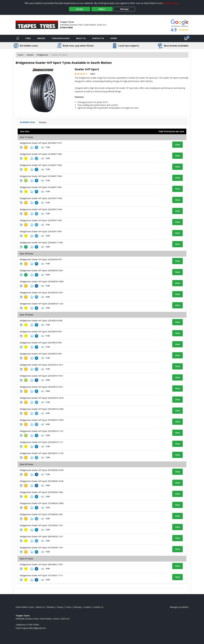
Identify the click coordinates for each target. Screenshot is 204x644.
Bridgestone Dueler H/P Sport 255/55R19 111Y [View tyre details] (41, 442)
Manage (124, 9)
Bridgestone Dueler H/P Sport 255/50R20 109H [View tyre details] (41, 492)
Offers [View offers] (114, 38)
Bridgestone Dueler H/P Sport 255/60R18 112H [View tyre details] (41, 304)
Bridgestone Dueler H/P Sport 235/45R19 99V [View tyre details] (41, 343)
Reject (102, 9)
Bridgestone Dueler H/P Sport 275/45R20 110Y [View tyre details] (41, 525)
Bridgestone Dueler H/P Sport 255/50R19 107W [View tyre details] (42, 420)
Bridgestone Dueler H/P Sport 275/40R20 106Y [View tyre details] (41, 514)
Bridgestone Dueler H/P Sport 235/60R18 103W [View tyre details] (42, 282)
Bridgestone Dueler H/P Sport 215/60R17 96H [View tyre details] (41, 154)
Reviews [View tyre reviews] (43, 122)
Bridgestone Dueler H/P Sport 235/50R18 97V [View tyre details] (41, 259)
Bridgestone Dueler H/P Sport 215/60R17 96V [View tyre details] (41, 187)
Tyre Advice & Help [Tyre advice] (61, 38)
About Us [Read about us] (40, 607)
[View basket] (186, 38)
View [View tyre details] (178, 145)
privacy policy (171, 3)
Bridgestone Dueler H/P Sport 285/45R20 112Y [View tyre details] (41, 536)
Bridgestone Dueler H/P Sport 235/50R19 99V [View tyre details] (41, 354)
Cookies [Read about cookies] (87, 607)
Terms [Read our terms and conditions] (68, 607)
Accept (80, 9)
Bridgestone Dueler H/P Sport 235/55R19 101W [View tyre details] (42, 398)
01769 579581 (66, 28)
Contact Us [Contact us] (98, 38)
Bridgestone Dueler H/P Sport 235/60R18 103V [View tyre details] (41, 270)
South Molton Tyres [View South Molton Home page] (25, 607)
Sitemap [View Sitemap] (77, 607)
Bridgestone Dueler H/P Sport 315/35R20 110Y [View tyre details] (41, 548)
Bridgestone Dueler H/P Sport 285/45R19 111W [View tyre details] (42, 453)
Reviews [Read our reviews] (51, 607)
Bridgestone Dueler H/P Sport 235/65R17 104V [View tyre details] (41, 243)
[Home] (18, 38)
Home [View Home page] (21, 55)
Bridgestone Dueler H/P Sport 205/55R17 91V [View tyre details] (41, 143)
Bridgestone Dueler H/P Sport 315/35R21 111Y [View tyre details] (41, 575)
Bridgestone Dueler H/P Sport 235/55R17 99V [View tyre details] (41, 231)
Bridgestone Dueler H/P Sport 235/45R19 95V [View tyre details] (41, 332)
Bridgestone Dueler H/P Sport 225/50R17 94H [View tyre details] (41, 198)
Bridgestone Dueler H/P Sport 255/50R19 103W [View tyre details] (42, 409)
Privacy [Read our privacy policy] (60, 607)
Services (41, 38)
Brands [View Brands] (30, 55)
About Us (81, 38)
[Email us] (34, 628)
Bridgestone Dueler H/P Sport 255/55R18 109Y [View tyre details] (41, 293)
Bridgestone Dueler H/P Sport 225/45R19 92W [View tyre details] (41, 321)
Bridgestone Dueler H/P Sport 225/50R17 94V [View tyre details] (41, 220)
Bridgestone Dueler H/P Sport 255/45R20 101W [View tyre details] (42, 470)
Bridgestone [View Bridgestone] (43, 55)
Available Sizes (28, 122)
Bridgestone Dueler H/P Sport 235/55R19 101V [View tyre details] (41, 365)
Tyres (28, 38)
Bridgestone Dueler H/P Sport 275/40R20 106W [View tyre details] (42, 503)
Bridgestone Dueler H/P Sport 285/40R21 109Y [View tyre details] (41, 564)
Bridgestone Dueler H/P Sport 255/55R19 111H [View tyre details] (41, 431)
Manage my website (179, 607)
